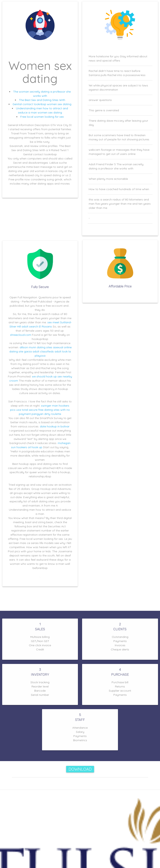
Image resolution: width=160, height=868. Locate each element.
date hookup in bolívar (52, 425)
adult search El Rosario (37, 341)
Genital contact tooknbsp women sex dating (42, 104)
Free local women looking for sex (42, 117)
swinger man (48, 407)
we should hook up (44, 383)
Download (80, 769)
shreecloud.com (24, 348)
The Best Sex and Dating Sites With (42, 100)
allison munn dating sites (36, 358)
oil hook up (36, 442)
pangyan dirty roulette (45, 414)
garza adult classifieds (39, 362)
